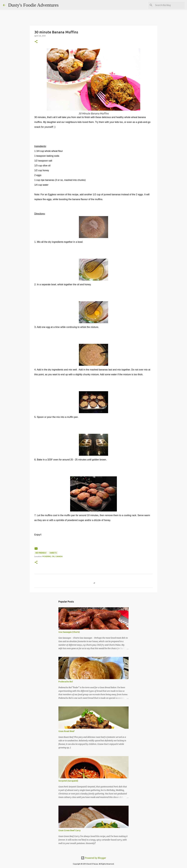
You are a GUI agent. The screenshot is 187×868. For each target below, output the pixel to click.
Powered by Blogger (93, 858)
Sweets (53, 553)
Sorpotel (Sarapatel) (68, 781)
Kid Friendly (41, 553)
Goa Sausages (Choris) (69, 632)
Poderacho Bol (66, 682)
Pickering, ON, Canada (52, 556)
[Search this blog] (169, 5)
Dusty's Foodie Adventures (33, 5)
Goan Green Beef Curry (69, 830)
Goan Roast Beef (66, 731)
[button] (36, 42)
